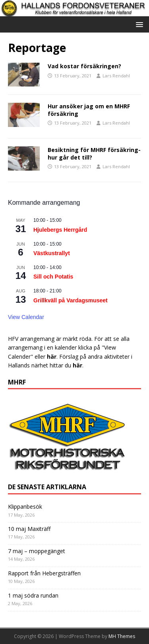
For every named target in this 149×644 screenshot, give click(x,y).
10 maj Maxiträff (29, 529)
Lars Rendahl (116, 76)
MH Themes (122, 636)
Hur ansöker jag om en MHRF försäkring (89, 110)
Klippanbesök (25, 507)
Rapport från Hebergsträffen (44, 573)
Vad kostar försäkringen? (84, 66)
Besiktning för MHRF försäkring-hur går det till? (94, 153)
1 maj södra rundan (33, 595)
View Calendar (26, 317)
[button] (138, 24)
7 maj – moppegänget (37, 551)
